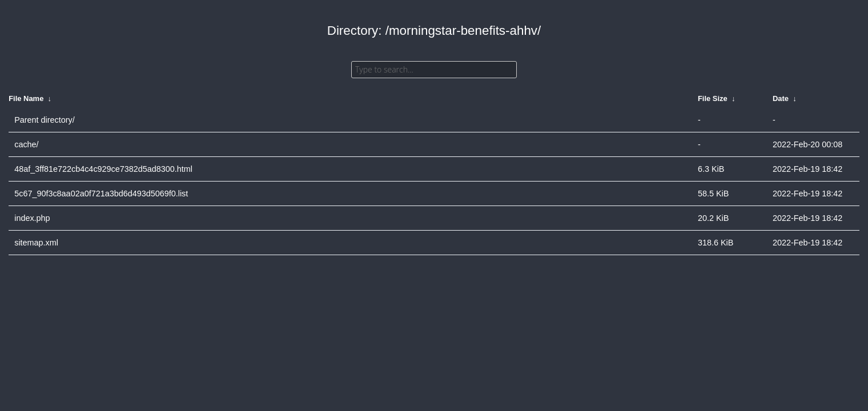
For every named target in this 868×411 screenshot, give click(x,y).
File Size (713, 98)
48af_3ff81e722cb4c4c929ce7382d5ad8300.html (103, 169)
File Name (26, 98)
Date (781, 98)
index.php (32, 218)
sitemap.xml (36, 243)
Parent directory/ (45, 120)
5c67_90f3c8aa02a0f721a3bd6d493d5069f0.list (101, 194)
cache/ (26, 144)
